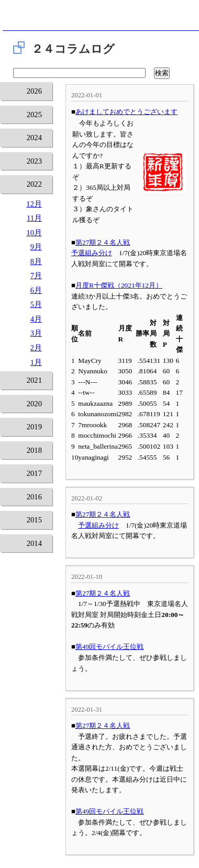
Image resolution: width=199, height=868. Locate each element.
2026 (34, 91)
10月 (34, 233)
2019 (34, 427)
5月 (36, 304)
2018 (34, 450)
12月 (34, 204)
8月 (36, 261)
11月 (34, 218)
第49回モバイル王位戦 (109, 647)
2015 (34, 520)
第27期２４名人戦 (103, 242)
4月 (36, 319)
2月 (36, 348)
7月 (36, 276)
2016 (34, 497)
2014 (34, 543)
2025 (34, 115)
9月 (36, 247)
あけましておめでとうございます (126, 112)
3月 (36, 333)
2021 (34, 380)
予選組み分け (92, 253)
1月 (36, 362)
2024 (34, 138)
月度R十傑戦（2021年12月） (119, 285)
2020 (34, 404)
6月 (36, 290)
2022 (34, 184)
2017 (34, 473)
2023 (34, 161)
